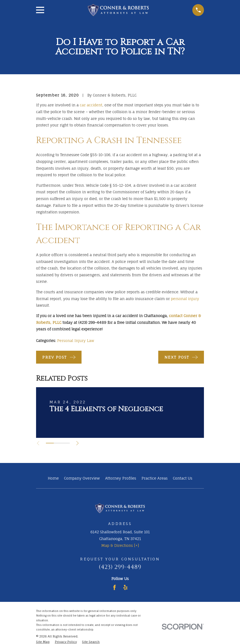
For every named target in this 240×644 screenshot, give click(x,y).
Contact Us (183, 478)
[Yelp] (125, 587)
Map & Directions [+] (120, 545)
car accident (91, 105)
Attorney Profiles (121, 478)
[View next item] (79, 443)
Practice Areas (155, 478)
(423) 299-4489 (120, 567)
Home (53, 478)
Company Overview (82, 478)
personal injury (185, 299)
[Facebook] (115, 587)
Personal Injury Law (76, 341)
